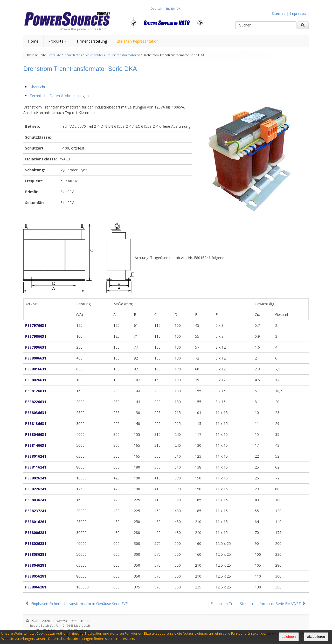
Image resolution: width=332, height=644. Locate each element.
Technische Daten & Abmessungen (59, 96)
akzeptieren (316, 637)
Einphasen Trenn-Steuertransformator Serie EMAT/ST (258, 604)
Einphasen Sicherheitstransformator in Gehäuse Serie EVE (77, 604)
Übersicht (37, 87)
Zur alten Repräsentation (138, 41)
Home (33, 41)
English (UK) (173, 8)
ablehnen (289, 637)
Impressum (125, 639)
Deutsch (157, 8)
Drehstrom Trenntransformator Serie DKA (80, 69)
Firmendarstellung (92, 41)
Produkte (58, 41)
